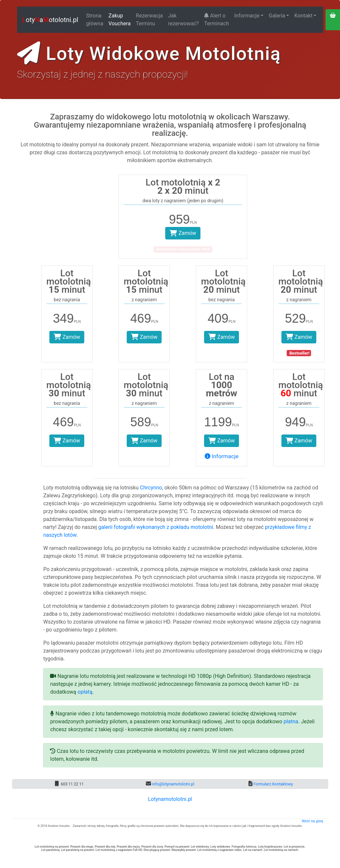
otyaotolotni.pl (50, 20)
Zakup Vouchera (120, 20)
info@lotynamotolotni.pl (173, 784)
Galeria (277, 16)
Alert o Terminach (216, 20)
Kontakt (303, 16)
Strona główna (95, 20)
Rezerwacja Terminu (149, 20)
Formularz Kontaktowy (273, 784)
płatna (291, 721)
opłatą (85, 692)
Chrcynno (151, 488)
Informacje (247, 16)
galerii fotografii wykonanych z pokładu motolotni (156, 527)
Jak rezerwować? (183, 20)
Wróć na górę (313, 821)
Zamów (183, 233)
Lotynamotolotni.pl (170, 799)
